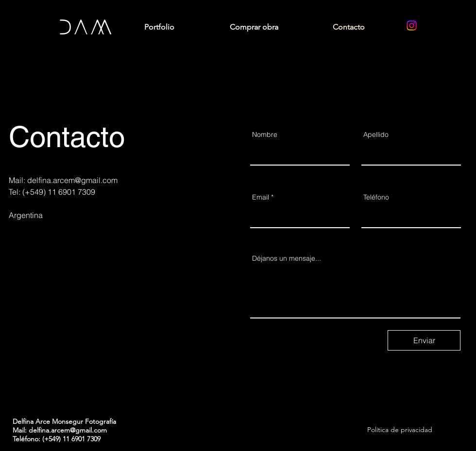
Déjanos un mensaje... (287, 258)
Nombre (265, 134)
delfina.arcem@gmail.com (72, 180)
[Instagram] (412, 25)
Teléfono (376, 197)
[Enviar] (424, 340)
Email (261, 197)
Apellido (376, 134)
